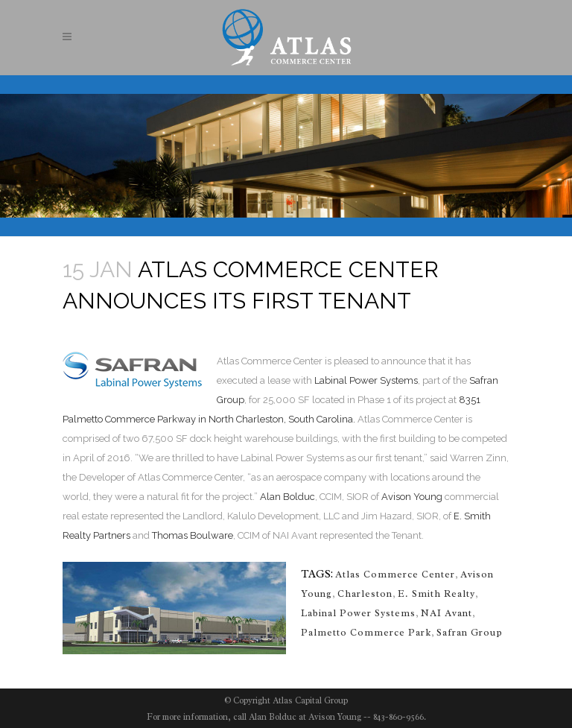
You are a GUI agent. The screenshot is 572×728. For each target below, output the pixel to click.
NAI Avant (447, 613)
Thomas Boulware (193, 535)
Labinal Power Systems (358, 613)
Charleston (365, 594)
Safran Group (470, 632)
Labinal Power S (350, 380)
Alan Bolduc (287, 497)
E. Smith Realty (436, 594)
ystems (402, 380)
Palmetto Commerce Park (366, 632)
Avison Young (412, 497)
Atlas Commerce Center (395, 574)
